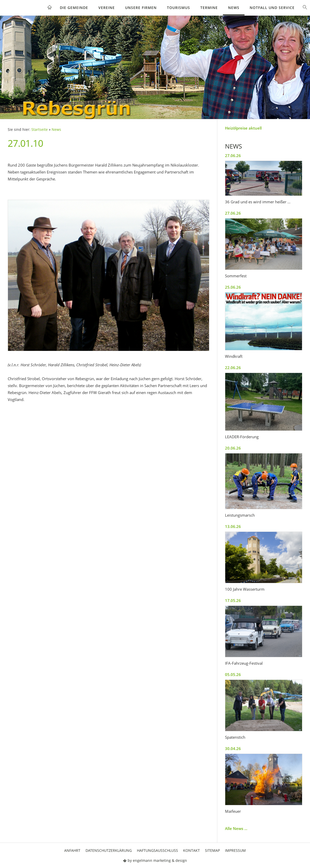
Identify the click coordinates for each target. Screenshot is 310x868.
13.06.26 (233, 526)
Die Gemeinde (74, 8)
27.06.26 (233, 156)
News (234, 8)
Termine (209, 8)
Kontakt (191, 850)
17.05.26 (233, 600)
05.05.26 (233, 674)
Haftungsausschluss (157, 850)
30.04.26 (233, 748)
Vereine (107, 8)
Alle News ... (236, 828)
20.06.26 (233, 448)
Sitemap (212, 850)
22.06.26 (233, 368)
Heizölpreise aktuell (243, 128)
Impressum (235, 850)
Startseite (40, 130)
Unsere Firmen (141, 8)
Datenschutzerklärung (109, 850)
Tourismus (179, 8)
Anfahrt (72, 850)
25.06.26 (233, 287)
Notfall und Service (272, 8)
